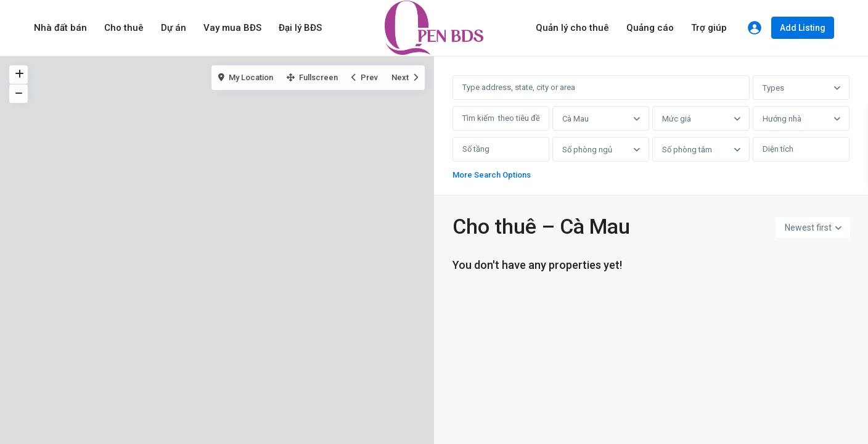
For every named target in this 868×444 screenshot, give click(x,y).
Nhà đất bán (60, 28)
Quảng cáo (650, 28)
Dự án (174, 28)
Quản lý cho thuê (572, 28)
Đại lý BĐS (300, 28)
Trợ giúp (709, 28)
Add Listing (803, 28)
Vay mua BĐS (232, 28)
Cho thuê (124, 28)
